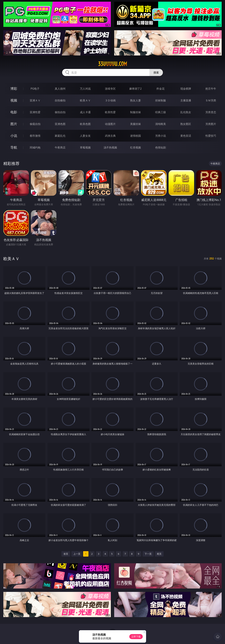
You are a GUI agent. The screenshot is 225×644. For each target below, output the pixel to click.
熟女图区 (186, 124)
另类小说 (161, 136)
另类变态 (211, 112)
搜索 (156, 72)
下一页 (148, 554)
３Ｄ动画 (110, 100)
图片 (14, 124)
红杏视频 (136, 147)
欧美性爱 (110, 112)
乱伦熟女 (186, 112)
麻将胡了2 (135, 89)
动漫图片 (110, 124)
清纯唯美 (161, 124)
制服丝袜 (136, 112)
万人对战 (85, 89)
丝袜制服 (161, 100)
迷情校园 (136, 136)
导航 (14, 147)
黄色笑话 (186, 136)
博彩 (14, 89)
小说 (14, 136)
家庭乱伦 (60, 136)
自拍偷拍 (60, 100)
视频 (14, 100)
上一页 (77, 554)
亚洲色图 (60, 124)
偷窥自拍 (35, 124)
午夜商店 (60, 147)
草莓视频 (85, 147)
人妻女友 (85, 136)
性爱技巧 (211, 136)
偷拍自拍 (60, 112)
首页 (66, 554)
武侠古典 (110, 136)
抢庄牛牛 (211, 89)
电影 (14, 112)
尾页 (159, 554)
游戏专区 (110, 89)
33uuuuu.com (113, 64)
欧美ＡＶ (85, 100)
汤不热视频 (110, 147)
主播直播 (186, 100)
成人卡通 (85, 112)
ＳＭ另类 (211, 100)
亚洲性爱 (35, 112)
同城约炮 (35, 147)
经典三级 (161, 112)
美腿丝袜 (136, 124)
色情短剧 (161, 147)
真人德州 (60, 89)
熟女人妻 (136, 100)
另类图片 (211, 124)
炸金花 (161, 89)
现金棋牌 (186, 89)
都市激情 (35, 136)
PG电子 (35, 89)
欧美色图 (85, 124)
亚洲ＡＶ (35, 100)
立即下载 (136, 637)
